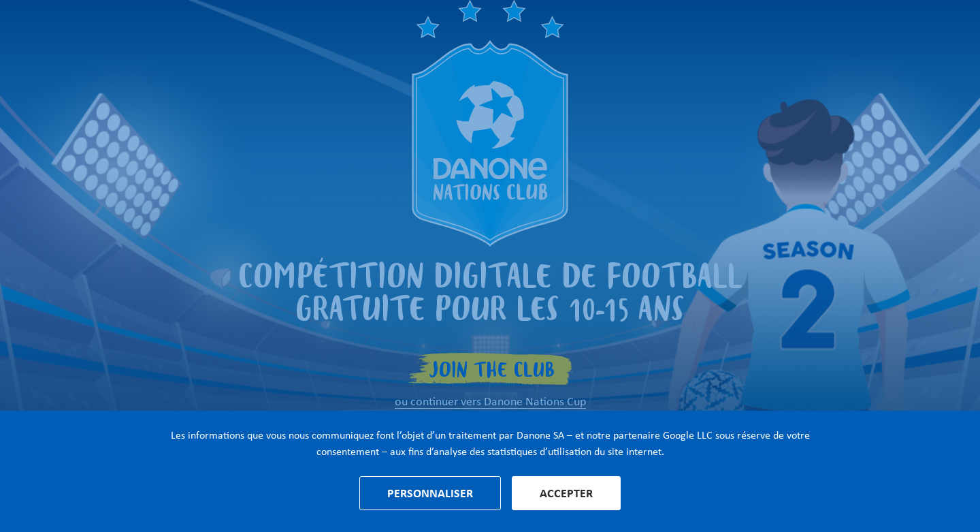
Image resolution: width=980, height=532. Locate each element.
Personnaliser (430, 493)
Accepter (566, 493)
